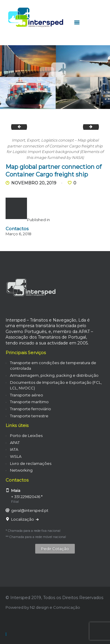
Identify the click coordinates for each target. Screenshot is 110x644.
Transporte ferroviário (31, 409)
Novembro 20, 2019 (34, 183)
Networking (21, 470)
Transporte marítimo (29, 402)
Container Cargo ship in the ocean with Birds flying (97, 127)
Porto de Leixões (26, 436)
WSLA (16, 456)
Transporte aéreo (27, 395)
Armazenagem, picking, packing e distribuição (54, 375)
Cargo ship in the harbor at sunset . (17, 127)
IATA (14, 449)
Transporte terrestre (29, 416)
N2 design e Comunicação (55, 607)
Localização (23, 519)
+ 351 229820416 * (27, 497)
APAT (15, 443)
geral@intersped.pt (30, 510)
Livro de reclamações (31, 463)
